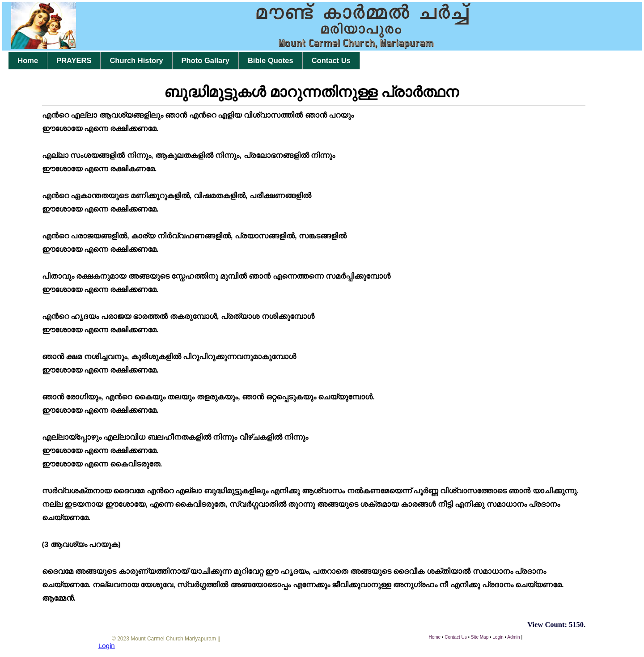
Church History (136, 60)
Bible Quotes (271, 60)
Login (498, 637)
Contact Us (331, 60)
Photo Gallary (205, 60)
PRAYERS (74, 60)
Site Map (480, 637)
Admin (513, 637)
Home (28, 60)
